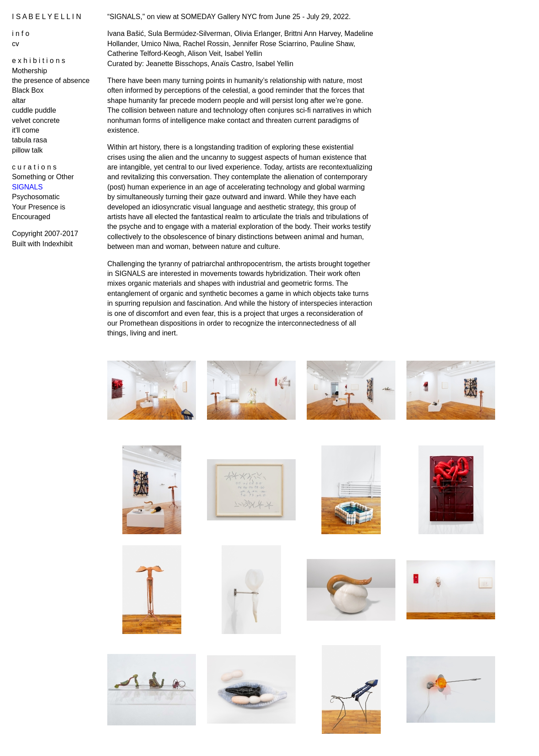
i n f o (21, 33)
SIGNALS (27, 187)
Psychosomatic (36, 197)
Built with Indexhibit (42, 244)
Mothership (29, 71)
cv (16, 44)
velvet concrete (36, 120)
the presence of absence (51, 81)
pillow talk (27, 150)
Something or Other (43, 177)
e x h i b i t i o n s (39, 61)
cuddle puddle (34, 110)
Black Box (28, 90)
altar (19, 100)
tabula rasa (29, 140)
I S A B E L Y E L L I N (47, 17)
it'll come (26, 130)
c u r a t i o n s (34, 167)
